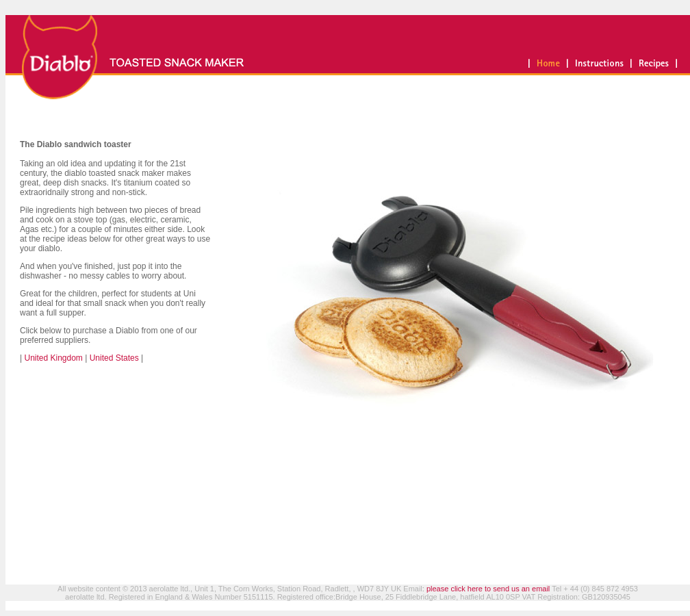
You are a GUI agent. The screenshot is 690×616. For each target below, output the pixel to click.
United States (113, 358)
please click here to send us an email (488, 589)
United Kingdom (52, 358)
